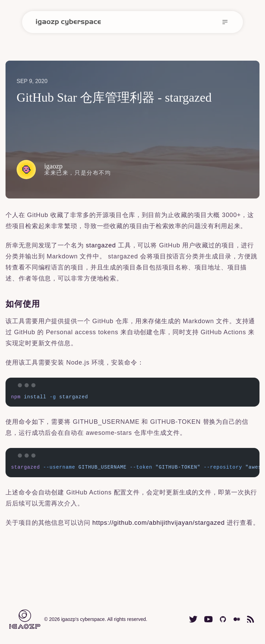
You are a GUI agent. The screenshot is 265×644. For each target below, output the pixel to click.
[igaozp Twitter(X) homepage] (193, 619)
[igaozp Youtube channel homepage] (208, 619)
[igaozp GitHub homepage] (223, 619)
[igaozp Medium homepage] (237, 619)
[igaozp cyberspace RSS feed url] (251, 619)
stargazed (101, 245)
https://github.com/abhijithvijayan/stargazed (159, 523)
